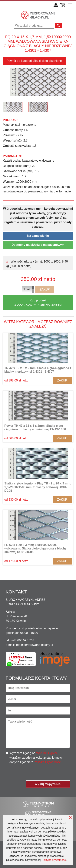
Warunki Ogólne (47, 753)
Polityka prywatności (54, 860)
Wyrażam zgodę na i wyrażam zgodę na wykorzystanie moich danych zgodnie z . (36, 758)
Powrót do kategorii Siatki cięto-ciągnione (34, 61)
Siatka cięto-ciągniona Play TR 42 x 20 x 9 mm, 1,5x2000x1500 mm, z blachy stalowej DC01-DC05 (38, 487)
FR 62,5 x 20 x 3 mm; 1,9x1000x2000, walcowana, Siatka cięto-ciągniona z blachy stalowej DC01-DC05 (35, 548)
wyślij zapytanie (48, 784)
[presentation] (42, 772)
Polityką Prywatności (48, 762)
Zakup (45, 289)
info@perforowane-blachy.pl (34, 645)
